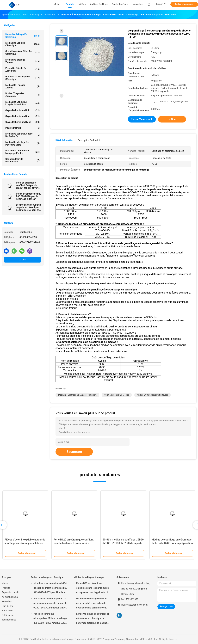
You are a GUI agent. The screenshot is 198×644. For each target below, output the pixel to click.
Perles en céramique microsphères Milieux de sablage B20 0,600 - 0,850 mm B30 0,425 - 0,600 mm (50, 619)
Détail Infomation (64, 140)
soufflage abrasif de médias (117, 395)
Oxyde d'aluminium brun (22, 116)
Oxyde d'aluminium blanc (22, 122)
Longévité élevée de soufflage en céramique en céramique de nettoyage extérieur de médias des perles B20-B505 (93, 619)
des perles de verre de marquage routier (22, 152)
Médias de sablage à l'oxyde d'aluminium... (22, 103)
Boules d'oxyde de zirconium (22, 95)
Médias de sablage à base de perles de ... (22, 135)
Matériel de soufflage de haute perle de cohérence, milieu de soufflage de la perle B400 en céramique (92, 604)
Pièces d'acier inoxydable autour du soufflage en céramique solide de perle (25, 543)
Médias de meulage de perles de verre (22, 143)
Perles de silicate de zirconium (22, 69)
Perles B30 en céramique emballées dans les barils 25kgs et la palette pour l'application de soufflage (93, 588)
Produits (6, 588)
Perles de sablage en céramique (22, 36)
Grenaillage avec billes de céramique (22, 53)
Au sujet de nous (10, 597)
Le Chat (22, 260)
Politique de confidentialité (9, 617)
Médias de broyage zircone (22, 61)
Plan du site (8, 606)
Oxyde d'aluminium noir (22, 110)
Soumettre (74, 452)
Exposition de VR (10, 592)
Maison (5, 583)
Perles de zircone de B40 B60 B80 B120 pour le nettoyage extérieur (29, 196)
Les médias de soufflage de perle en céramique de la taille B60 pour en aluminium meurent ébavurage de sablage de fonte (28, 207)
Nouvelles (7, 601)
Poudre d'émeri (22, 128)
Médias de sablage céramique (22, 44)
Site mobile (7, 611)
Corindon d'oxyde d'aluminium (22, 160)
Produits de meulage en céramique (22, 78)
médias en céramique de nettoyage (153, 395)
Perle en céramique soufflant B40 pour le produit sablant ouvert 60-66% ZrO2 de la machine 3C (27, 185)
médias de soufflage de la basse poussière (77, 395)
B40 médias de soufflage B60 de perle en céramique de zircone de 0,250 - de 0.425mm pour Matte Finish (50, 604)
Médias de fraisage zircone (22, 86)
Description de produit (89, 140)
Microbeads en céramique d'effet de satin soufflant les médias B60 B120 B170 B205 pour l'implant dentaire (50, 588)
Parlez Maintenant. (184, 4)
